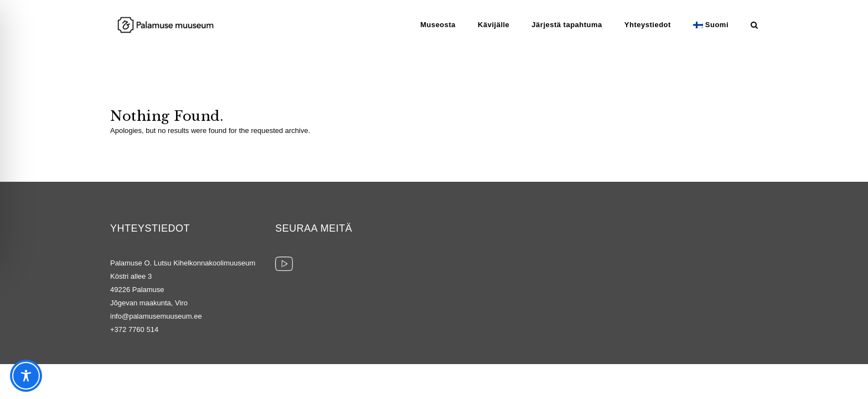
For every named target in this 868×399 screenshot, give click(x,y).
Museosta (438, 25)
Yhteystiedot (648, 25)
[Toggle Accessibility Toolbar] (26, 376)
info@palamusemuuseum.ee (156, 316)
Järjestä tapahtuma (567, 25)
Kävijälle (494, 25)
